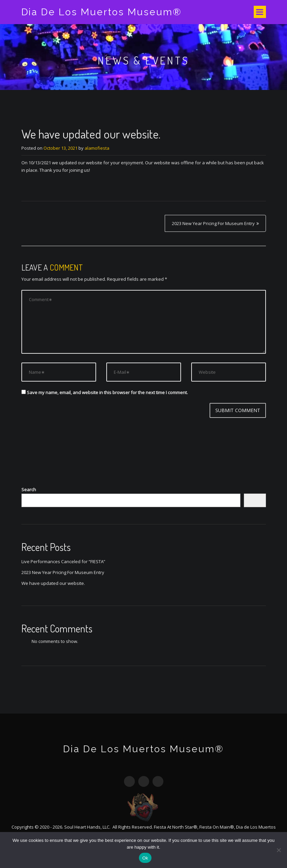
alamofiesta (97, 148)
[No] (279, 850)
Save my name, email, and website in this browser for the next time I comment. (107, 392)
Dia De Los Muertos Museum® (102, 12)
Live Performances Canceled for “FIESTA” (63, 561)
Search (29, 490)
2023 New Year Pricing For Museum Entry (213, 223)
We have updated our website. (53, 583)
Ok (145, 858)
